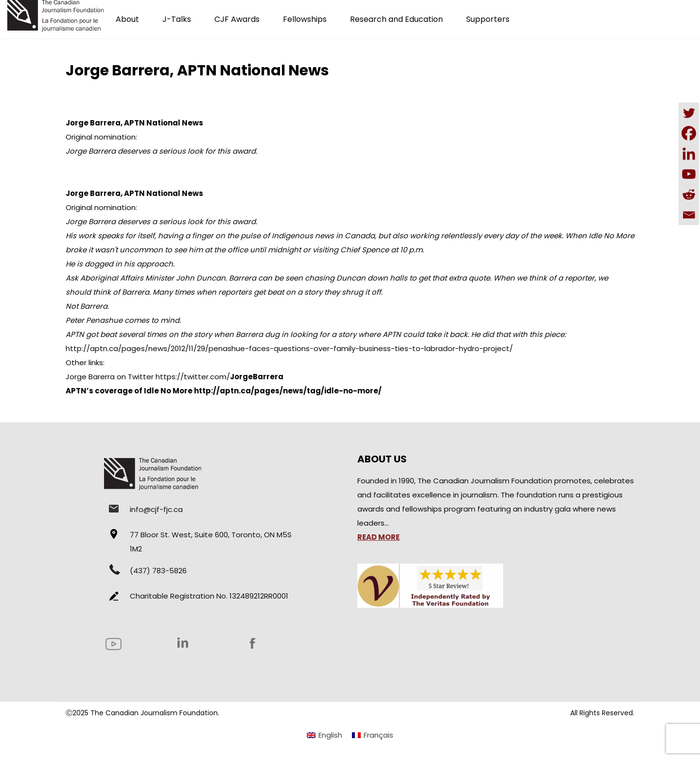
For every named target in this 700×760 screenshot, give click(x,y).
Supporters (488, 19)
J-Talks (177, 19)
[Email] (689, 215)
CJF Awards (237, 19)
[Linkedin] (689, 154)
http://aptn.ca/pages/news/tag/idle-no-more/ (288, 391)
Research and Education (396, 19)
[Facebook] (689, 133)
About (127, 19)
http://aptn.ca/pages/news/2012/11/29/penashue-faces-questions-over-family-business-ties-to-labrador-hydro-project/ (289, 348)
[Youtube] (689, 174)
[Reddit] (689, 194)
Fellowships (305, 19)
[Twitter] (689, 113)
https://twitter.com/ (219, 377)
